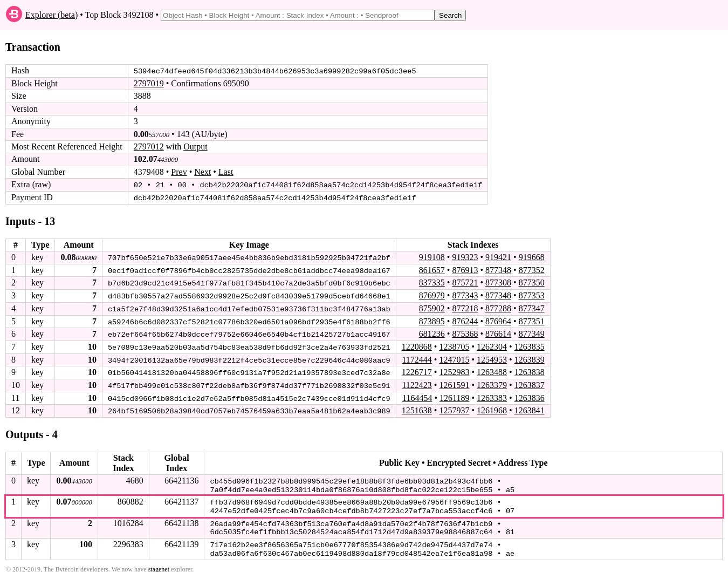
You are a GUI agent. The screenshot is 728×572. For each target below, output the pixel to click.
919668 (532, 257)
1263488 (492, 370)
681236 (432, 332)
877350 (532, 282)
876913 (465, 269)
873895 (432, 320)
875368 (465, 332)
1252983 (454, 370)
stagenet (159, 562)
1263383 (492, 395)
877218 (465, 307)
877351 (532, 320)
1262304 (492, 345)
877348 (498, 269)
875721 (465, 282)
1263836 (530, 395)
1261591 (454, 383)
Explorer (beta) (51, 15)
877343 (465, 294)
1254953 (492, 357)
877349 (532, 332)
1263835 (530, 345)
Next (202, 172)
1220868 (417, 345)
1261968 (492, 408)
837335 (432, 282)
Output (195, 147)
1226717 (417, 370)
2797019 (149, 83)
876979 (432, 294)
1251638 (417, 408)
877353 (532, 294)
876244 (465, 320)
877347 (532, 307)
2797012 (149, 147)
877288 (498, 307)
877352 (532, 269)
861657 (432, 269)
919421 (498, 257)
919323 (465, 257)
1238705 (454, 345)
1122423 (417, 383)
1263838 (530, 370)
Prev (179, 172)
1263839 (530, 357)
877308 (498, 282)
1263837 (530, 383)
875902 (432, 307)
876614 (498, 332)
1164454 (417, 395)
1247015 (454, 357)
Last (226, 172)
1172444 (417, 357)
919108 (432, 257)
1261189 (454, 395)
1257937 (454, 408)
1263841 (530, 408)
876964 (498, 320)
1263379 (492, 383)
